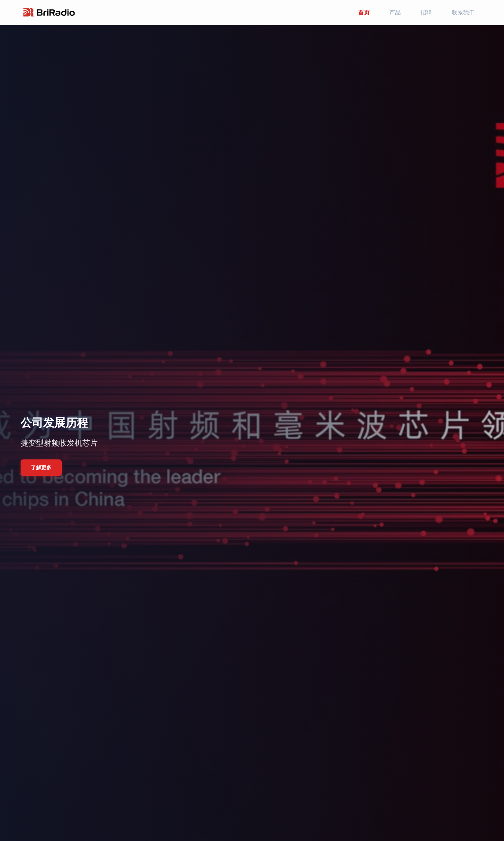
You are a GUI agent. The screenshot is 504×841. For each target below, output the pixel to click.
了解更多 (41, 467)
